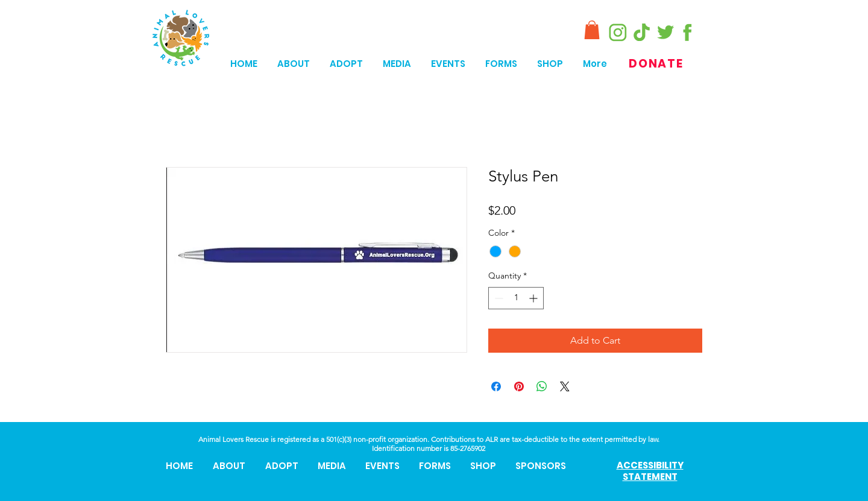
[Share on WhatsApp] (542, 386)
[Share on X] (565, 386)
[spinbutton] (516, 298)
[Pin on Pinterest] (519, 386)
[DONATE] (657, 64)
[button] (592, 30)
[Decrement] (498, 298)
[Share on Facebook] (496, 386)
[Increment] (534, 298)
